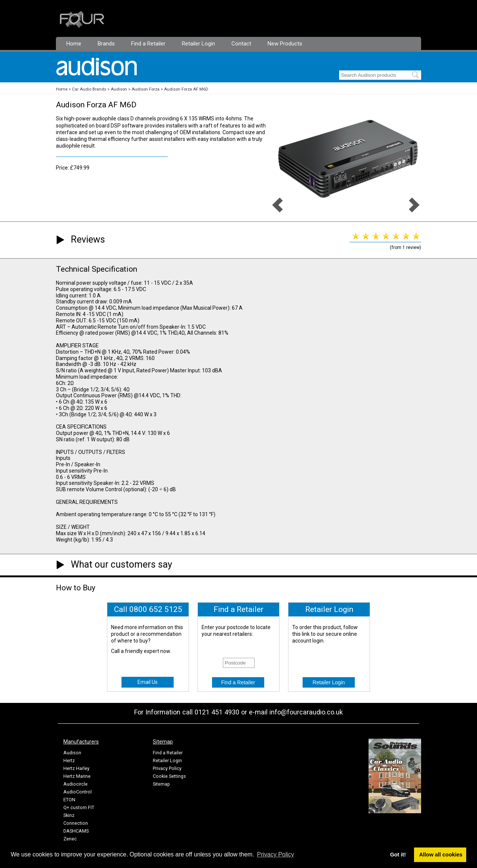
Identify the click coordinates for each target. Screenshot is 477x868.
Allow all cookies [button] (441, 855)
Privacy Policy (167, 768)
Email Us (148, 682)
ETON (69, 800)
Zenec (70, 839)
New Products (285, 44)
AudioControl (78, 792)
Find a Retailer (148, 44)
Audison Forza (146, 89)
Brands (106, 44)
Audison (119, 89)
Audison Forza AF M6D (186, 89)
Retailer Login (198, 44)
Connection (76, 823)
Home (74, 44)
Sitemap (161, 784)
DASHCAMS (76, 831)
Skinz (69, 815)
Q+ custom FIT (79, 807)
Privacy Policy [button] (276, 854)
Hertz (69, 760)
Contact (241, 44)
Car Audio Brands (89, 89)
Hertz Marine (77, 776)
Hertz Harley (76, 768)
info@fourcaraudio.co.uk (306, 712)
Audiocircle (75, 784)
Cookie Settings (169, 776)
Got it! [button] (398, 855)
